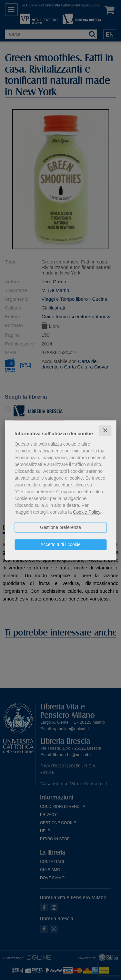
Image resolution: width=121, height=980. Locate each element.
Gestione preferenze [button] (60, 527)
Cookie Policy (86, 512)
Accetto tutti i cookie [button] (60, 544)
